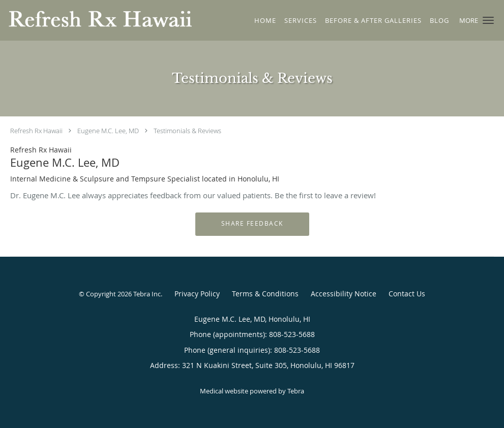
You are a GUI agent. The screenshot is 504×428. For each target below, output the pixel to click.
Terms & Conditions (265, 294)
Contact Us (407, 294)
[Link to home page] (98, 19)
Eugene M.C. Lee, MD (108, 131)
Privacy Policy (197, 294)
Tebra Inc (147, 294)
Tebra (296, 391)
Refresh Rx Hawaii (36, 131)
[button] (488, 20)
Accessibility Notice (344, 294)
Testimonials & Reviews (187, 131)
